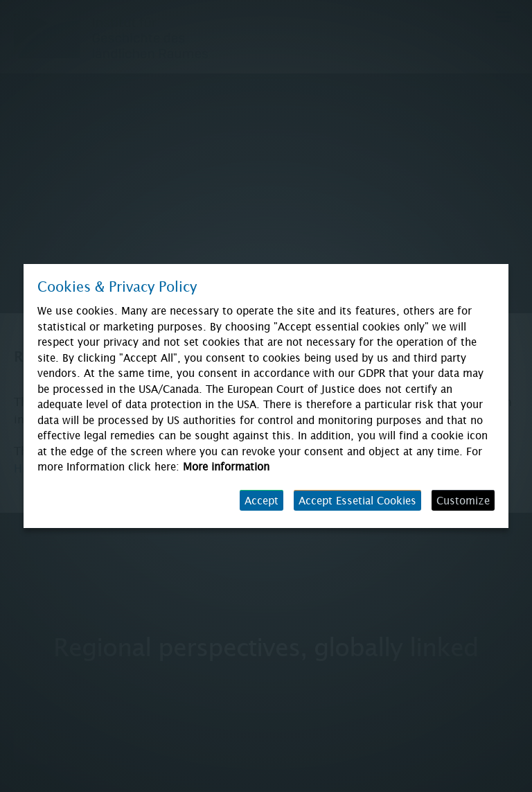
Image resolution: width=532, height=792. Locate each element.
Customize (463, 500)
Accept (261, 500)
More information (226, 466)
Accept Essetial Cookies (357, 500)
